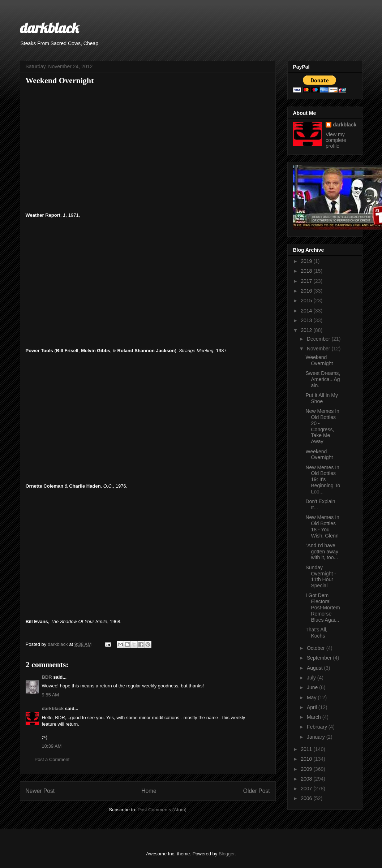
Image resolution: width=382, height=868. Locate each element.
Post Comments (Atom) (162, 810)
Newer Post (40, 791)
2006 (307, 798)
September (320, 658)
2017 (307, 281)
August (315, 668)
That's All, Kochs (316, 633)
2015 (307, 301)
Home (149, 791)
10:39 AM (52, 746)
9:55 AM (51, 695)
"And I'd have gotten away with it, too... (322, 552)
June (313, 687)
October (317, 648)
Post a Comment (52, 759)
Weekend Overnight (319, 360)
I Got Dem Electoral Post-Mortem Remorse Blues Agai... (323, 607)
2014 (307, 311)
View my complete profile (336, 140)
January (317, 737)
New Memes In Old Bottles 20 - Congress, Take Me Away (322, 426)
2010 (307, 759)
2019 (307, 261)
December (319, 339)
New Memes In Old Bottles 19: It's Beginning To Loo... (323, 480)
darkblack (49, 28)
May (312, 698)
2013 (307, 320)
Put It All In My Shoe (321, 398)
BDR (47, 677)
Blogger (227, 854)
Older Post (257, 791)
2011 (307, 749)
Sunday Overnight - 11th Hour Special (321, 576)
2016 (307, 291)
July (312, 678)
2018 (307, 271)
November (319, 349)
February (318, 727)
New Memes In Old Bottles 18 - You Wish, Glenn (322, 526)
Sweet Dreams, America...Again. (323, 379)
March (315, 717)
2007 (307, 789)
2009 (307, 769)
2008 (307, 779)
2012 (307, 330)
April (313, 707)
